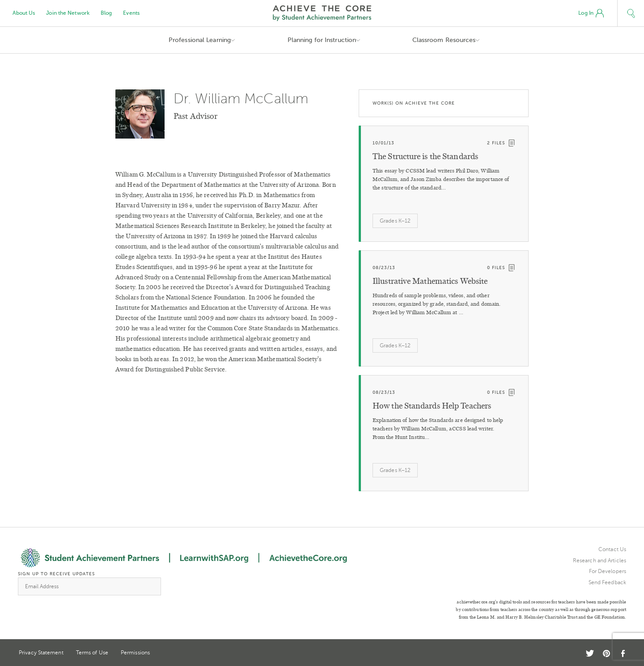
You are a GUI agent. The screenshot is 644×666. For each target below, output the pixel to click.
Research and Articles (600, 561)
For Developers (608, 571)
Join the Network (68, 13)
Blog (106, 13)
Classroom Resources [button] (444, 40)
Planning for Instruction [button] (322, 40)
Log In (591, 13)
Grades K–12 (395, 221)
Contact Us (612, 549)
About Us (24, 13)
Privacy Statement (41, 653)
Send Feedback (607, 582)
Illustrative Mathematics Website (430, 281)
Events (131, 13)
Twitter (590, 653)
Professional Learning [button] (200, 40)
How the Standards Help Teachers (432, 406)
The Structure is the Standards (425, 156)
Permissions (135, 653)
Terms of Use (92, 653)
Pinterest (606, 653)
